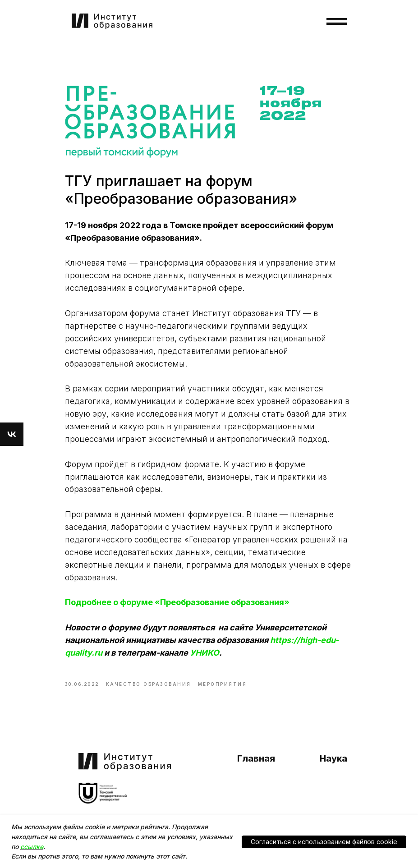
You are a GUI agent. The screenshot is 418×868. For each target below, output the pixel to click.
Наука (333, 758)
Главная (256, 758)
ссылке (32, 847)
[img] (103, 793)
